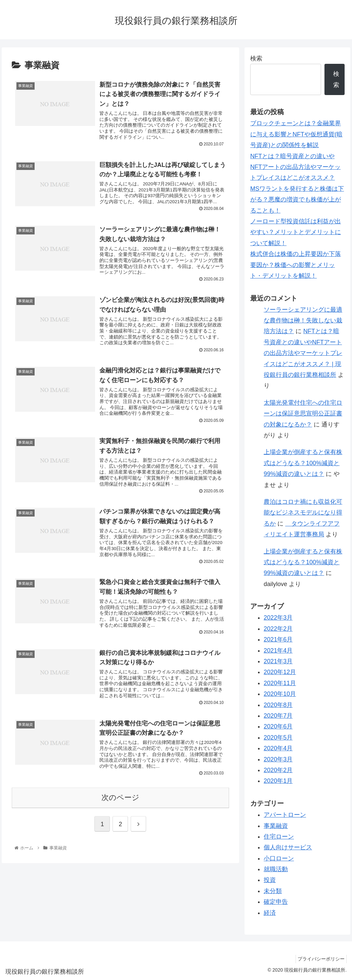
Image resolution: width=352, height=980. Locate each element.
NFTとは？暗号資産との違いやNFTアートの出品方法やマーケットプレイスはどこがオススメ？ (295, 167)
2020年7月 (278, 716)
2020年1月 (278, 781)
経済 (270, 913)
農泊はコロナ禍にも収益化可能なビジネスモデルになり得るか (303, 513)
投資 (270, 880)
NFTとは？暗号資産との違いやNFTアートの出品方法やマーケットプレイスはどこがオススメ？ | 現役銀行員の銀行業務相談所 (303, 353)
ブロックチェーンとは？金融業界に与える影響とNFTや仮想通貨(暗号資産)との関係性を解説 (296, 134)
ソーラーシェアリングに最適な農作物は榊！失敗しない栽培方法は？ (303, 321)
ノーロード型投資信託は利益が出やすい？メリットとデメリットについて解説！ (296, 232)
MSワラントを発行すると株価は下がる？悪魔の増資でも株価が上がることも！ (297, 200)
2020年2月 (278, 770)
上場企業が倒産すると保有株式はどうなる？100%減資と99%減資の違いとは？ (303, 463)
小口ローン (279, 858)
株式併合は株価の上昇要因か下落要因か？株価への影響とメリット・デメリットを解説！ (296, 265)
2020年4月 (278, 748)
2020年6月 (278, 726)
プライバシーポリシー (319, 959)
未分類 (273, 891)
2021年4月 (278, 651)
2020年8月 (278, 705)
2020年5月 (278, 738)
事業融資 (276, 826)
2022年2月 (278, 629)
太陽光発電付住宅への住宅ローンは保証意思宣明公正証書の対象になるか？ (303, 414)
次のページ (120, 819)
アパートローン (285, 815)
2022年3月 (278, 618)
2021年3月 (278, 661)
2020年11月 (280, 683)
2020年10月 (280, 694)
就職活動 (276, 869)
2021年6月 (278, 639)
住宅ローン (279, 837)
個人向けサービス (288, 847)
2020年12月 (280, 672)
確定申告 (276, 902)
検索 (256, 58)
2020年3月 (278, 759)
